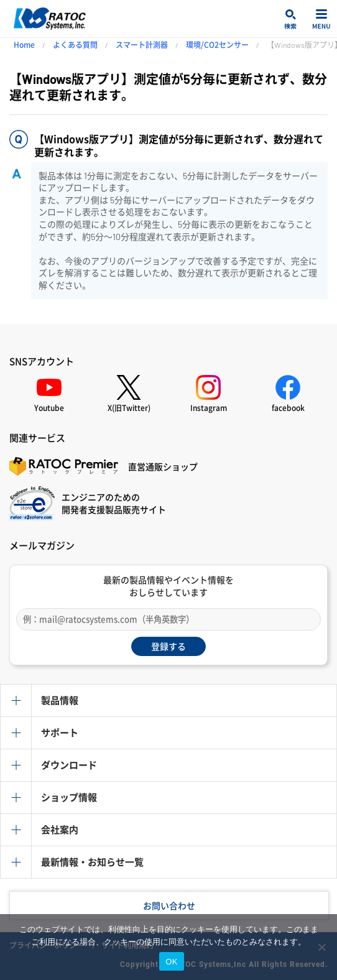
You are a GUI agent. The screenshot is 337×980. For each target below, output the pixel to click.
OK (171, 962)
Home (24, 45)
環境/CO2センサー (217, 45)
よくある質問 (75, 45)
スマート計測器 (142, 45)
